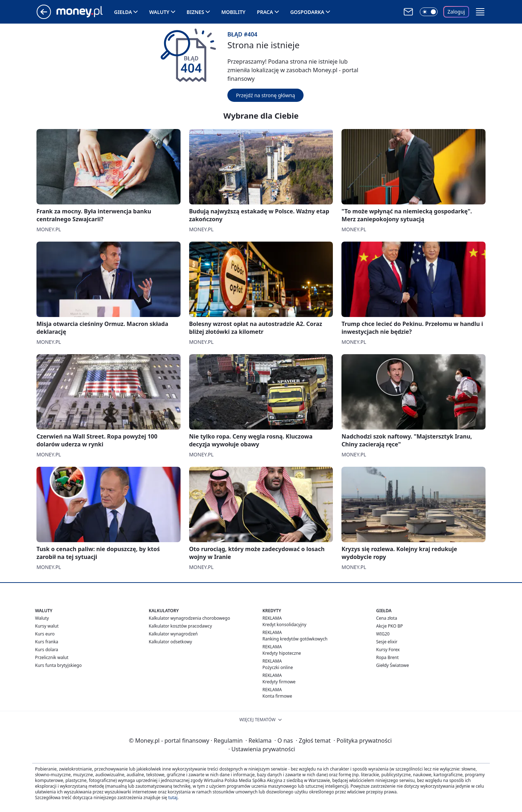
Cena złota (387, 618)
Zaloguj (456, 12)
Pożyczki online (278, 667)
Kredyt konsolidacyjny (284, 625)
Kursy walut (47, 626)
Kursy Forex (388, 650)
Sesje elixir (387, 642)
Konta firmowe (277, 696)
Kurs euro (45, 634)
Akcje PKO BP (390, 626)
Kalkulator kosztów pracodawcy (180, 626)
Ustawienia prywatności (262, 749)
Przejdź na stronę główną (265, 95)
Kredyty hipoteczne (282, 653)
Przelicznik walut (52, 657)
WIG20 (383, 634)
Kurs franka (47, 642)
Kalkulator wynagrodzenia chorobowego (189, 618)
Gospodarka (307, 12)
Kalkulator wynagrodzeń (173, 634)
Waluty (159, 12)
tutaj (173, 798)
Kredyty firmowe (279, 682)
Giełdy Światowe (393, 665)
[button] (480, 12)
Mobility (233, 12)
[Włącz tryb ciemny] (429, 12)
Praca (265, 12)
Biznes (195, 12)
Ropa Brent (387, 657)
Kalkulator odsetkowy (170, 642)
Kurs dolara (47, 650)
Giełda (123, 12)
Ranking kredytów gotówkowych (295, 639)
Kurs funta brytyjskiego (58, 665)
